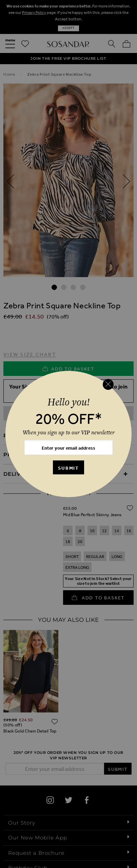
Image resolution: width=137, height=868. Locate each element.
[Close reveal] (108, 384)
